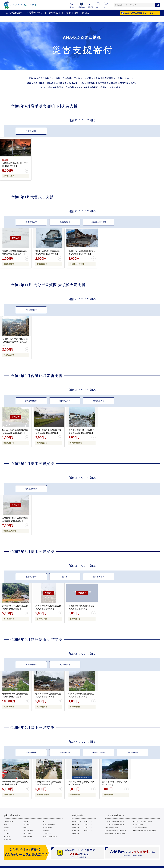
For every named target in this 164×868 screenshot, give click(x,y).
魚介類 (6, 828)
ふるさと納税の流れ (140, 828)
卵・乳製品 (27, 834)
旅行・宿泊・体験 (49, 825)
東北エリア (88, 822)
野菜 (5, 831)
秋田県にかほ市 (99, 752)
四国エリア (75, 831)
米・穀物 (7, 837)
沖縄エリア (75, 834)
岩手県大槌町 (31, 131)
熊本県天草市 (99, 577)
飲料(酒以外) (28, 837)
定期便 (26, 822)
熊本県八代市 (31, 577)
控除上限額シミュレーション (116, 831)
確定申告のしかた (112, 828)
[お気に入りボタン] (27, 171)
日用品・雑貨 (48, 828)
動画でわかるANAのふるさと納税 (145, 831)
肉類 (5, 825)
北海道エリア (76, 822)
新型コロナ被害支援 (50, 837)
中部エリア (88, 825)
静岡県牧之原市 (31, 401)
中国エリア (88, 828)
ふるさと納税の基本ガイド (115, 822)
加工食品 (27, 825)
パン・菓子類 (28, 831)
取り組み (85, 13)
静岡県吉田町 (65, 401)
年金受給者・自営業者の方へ (116, 834)
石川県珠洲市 (31, 665)
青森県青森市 (31, 222)
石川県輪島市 (65, 665)
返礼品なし (8, 840)
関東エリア (75, 825)
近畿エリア (75, 828)
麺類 (25, 828)
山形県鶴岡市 (65, 752)
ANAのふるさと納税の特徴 (142, 822)
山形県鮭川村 (31, 752)
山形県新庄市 (132, 752)
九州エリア (88, 831)
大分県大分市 (31, 310)
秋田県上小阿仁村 (99, 222)
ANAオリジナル (9, 822)
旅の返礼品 (53, 13)
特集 (76, 13)
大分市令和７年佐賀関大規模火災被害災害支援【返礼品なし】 (15, 342)
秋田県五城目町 (31, 489)
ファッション (48, 834)
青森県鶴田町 (65, 222)
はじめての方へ (138, 825)
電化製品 (46, 831)
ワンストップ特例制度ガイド (116, 825)
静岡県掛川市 (99, 401)
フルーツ (7, 834)
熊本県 (65, 577)
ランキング (66, 13)
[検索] (158, 5)
